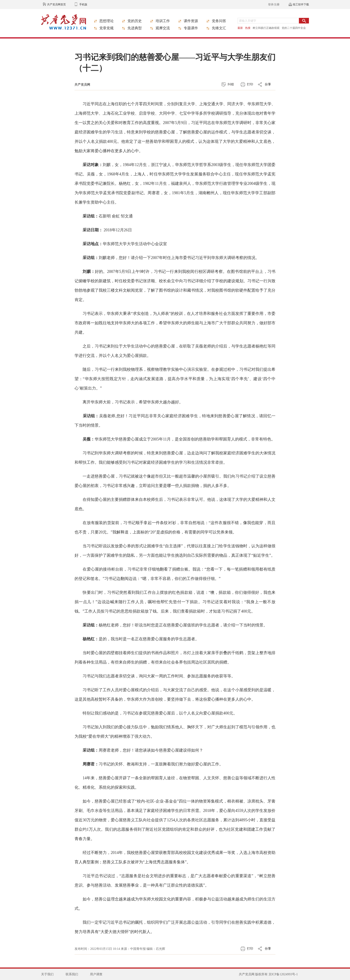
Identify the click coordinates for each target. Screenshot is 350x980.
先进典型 (135, 28)
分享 (268, 84)
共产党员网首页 (56, 4)
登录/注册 (274, 4)
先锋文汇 (219, 28)
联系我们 (72, 974)
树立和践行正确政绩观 (266, 28)
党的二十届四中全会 (294, 28)
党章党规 (106, 28)
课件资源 (191, 21)
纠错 (231, 84)
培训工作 (163, 21)
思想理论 (106, 21)
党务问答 (219, 21)
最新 (240, 28)
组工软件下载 (301, 4)
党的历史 (135, 21)
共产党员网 (82, 85)
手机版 (83, 4)
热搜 (248, 28)
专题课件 (191, 28)
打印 (250, 84)
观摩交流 (163, 28)
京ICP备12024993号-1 (283, 974)
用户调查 (96, 974)
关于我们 (47, 974)
